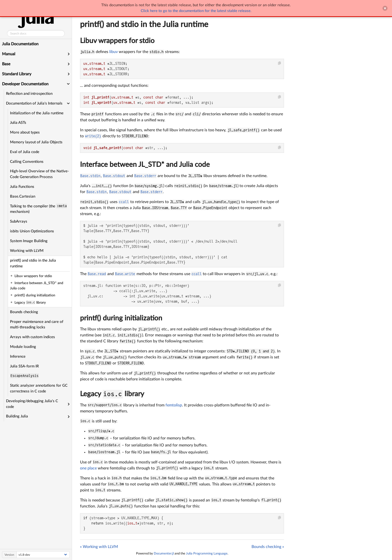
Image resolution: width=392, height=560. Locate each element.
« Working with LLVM (99, 547)
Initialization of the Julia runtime (37, 113)
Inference (18, 357)
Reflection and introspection (29, 94)
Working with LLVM (27, 251)
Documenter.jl (164, 553)
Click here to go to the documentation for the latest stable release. (196, 11)
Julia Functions (22, 187)
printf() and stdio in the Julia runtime (33, 263)
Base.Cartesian (23, 196)
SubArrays (19, 221)
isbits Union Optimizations (32, 231)
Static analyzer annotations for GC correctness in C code (39, 388)
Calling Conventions (27, 162)
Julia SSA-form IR (24, 366)
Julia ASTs (18, 123)
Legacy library (112, 394)
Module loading (23, 347)
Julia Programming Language (207, 553)
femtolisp (174, 405)
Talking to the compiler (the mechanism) (38, 209)
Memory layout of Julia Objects (36, 142)
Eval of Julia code (25, 152)
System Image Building (29, 241)
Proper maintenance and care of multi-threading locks (37, 325)
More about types (25, 132)
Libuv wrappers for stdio (117, 41)
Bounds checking (24, 312)
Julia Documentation (20, 44)
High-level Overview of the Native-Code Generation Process (39, 174)
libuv (113, 52)
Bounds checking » (268, 547)
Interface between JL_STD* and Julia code (145, 165)
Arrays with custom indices (32, 337)
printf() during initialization (121, 318)
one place (88, 468)
